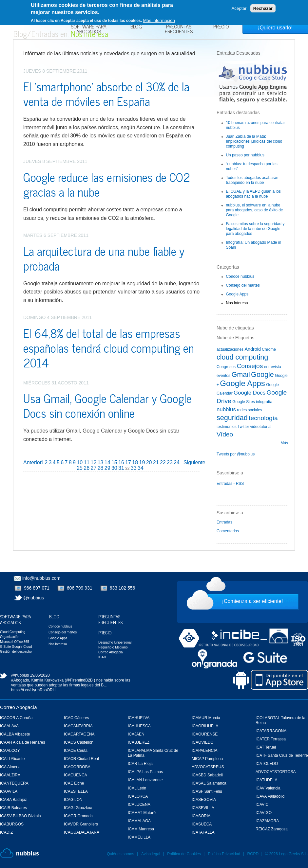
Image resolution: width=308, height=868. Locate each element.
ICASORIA (201, 816)
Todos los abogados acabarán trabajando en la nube (252, 180)
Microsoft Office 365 (15, 642)
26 (87, 468)
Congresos (226, 367)
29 (107, 468)
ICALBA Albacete (15, 734)
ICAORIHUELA (205, 726)
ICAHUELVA (139, 718)
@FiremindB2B (79, 680)
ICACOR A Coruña (16, 718)
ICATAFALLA (203, 832)
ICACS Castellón (79, 742)
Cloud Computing (13, 632)
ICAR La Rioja (140, 764)
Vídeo (225, 434)
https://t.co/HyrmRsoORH (33, 690)
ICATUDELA (266, 780)
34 (141, 468)
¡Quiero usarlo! (275, 28)
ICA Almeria (10, 767)
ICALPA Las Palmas (145, 772)
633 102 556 (123, 588)
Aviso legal (151, 854)
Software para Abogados (89, 30)
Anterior (32, 462)
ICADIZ (6, 832)
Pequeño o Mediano (113, 647)
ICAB (102, 657)
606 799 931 (80, 588)
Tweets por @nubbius (236, 454)
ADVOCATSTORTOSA (276, 772)
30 (114, 468)
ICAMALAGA (139, 821)
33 (134, 468)
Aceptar (239, 8)
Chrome (269, 349)
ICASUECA (202, 824)
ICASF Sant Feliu (207, 791)
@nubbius (34, 598)
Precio (221, 27)
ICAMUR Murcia (206, 718)
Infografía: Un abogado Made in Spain (253, 245)
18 (135, 462)
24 (177, 462)
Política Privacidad (224, 854)
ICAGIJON (73, 800)
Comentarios (228, 531)
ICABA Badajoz (13, 800)
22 (163, 462)
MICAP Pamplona (207, 759)
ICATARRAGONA (271, 731)
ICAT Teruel (266, 747)
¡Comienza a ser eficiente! (253, 601)
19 (142, 462)
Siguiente (194, 462)
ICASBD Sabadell (207, 775)
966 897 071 (37, 588)
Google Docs (250, 393)
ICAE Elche (74, 783)
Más (284, 443)
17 (128, 462)
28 (101, 468)
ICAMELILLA (139, 837)
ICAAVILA (9, 791)
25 (80, 468)
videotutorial (261, 427)
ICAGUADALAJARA (82, 832)
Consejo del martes (243, 285)
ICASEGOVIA (204, 800)
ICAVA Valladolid (270, 796)
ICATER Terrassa (271, 739)
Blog (136, 27)
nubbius (226, 409)
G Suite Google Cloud (16, 647)
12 (94, 462)
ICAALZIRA (10, 775)
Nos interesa (237, 303)
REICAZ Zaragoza (272, 829)
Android (253, 349)
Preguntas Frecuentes (179, 30)
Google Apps (237, 294)
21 (156, 462)
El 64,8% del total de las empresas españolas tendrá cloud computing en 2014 (109, 348)
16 (121, 462)
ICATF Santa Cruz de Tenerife (282, 755)
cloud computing (242, 357)
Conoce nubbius (240, 276)
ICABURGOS (12, 824)
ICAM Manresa (141, 829)
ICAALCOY (10, 751)
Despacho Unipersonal (115, 642)
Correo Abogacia (111, 652)
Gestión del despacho (16, 652)
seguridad (232, 418)
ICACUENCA (76, 775)
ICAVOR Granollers (81, 824)
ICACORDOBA (77, 767)
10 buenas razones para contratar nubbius (255, 125)
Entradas (224, 522)
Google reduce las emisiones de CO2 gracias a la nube (107, 184)
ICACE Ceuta (76, 751)
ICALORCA (138, 796)
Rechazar (263, 8)
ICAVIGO (264, 813)
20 (149, 462)
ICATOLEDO (267, 764)
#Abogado (20, 680)
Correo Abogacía (19, 707)
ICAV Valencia (268, 788)
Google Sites (244, 402)
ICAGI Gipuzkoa (78, 808)
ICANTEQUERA (14, 783)
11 (87, 462)
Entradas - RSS (230, 484)
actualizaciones (230, 349)
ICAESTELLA (76, 791)
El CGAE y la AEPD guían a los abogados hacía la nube (253, 194)
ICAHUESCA (139, 726)
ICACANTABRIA (78, 726)
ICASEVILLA (203, 808)
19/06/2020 (40, 675)
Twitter (243, 427)
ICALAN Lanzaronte (145, 780)
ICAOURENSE (205, 734)
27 (93, 468)
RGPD (253, 854)
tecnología (263, 418)
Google (262, 374)
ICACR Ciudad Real (81, 759)
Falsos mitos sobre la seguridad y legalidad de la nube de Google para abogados (255, 229)
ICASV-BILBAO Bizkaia (20, 816)
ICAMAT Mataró (142, 813)
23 (170, 462)
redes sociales (250, 410)
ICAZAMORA (267, 821)
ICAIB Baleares (13, 808)
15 (114, 462)
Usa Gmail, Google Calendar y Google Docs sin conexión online (107, 405)
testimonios (227, 427)
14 (107, 462)
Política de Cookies (184, 854)
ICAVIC (262, 805)
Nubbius (19, 853)
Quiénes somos (120, 854)
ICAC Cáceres (77, 718)
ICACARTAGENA (79, 734)
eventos (223, 376)
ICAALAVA (9, 726)
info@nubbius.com (41, 578)
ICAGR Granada (78, 816)
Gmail (241, 374)
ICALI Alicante (12, 759)
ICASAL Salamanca (209, 783)
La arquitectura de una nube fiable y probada (104, 258)
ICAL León (137, 788)
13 (101, 462)
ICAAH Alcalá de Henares (22, 742)
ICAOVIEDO (203, 742)
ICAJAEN (136, 734)
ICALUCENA (139, 805)
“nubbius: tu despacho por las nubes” (251, 166)
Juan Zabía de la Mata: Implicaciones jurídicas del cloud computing (254, 141)
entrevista (273, 367)
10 (80, 462)
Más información (159, 20)
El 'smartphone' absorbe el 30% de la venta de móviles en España (106, 94)
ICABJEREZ (139, 742)
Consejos (250, 366)
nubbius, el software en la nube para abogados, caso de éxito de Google (254, 210)
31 (121, 468)
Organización (10, 637)
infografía (264, 402)
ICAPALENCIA (204, 751)
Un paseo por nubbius (245, 155)
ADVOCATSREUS (208, 767)
